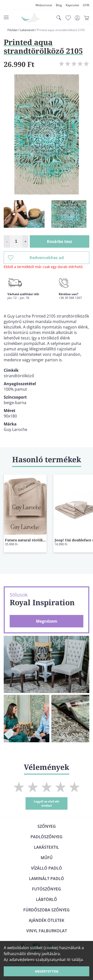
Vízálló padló (46, 868)
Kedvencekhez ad (36, 258)
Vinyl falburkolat (47, 931)
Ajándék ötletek (46, 920)
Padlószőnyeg (46, 837)
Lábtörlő (46, 899)
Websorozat (44, 5)
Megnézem (47, 621)
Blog (59, 5)
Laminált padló (46, 879)
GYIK (86, 5)
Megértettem (47, 971)
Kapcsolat (72, 5)
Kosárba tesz (60, 241)
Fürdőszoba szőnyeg (46, 910)
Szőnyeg (47, 826)
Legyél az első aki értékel (46, 803)
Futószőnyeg (46, 889)
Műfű (47, 858)
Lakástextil (27, 30)
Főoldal (12, 30)
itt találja (75, 960)
